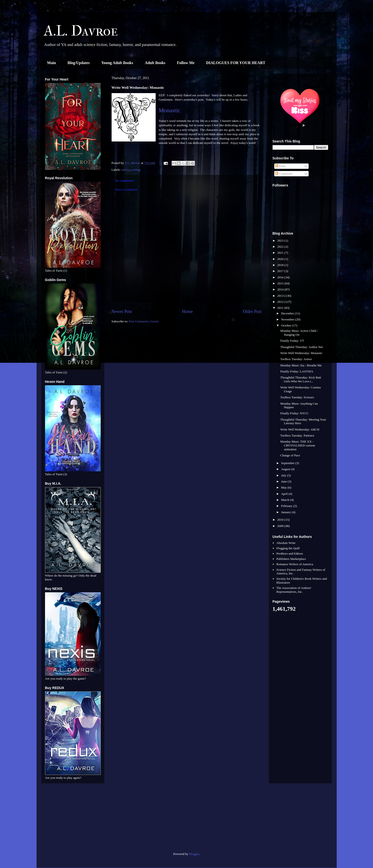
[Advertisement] (73, 820)
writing (136, 170)
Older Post (252, 312)
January (286, 512)
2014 (281, 289)
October (286, 325)
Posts (280, 166)
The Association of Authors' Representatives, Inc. (294, 590)
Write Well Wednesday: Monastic (301, 353)
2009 (281, 526)
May (284, 487)
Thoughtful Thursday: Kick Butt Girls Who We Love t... (301, 379)
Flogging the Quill (288, 548)
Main (52, 63)
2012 (281, 302)
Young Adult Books (117, 63)
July (284, 475)
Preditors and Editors (290, 553)
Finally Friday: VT (292, 341)
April (285, 494)
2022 (281, 247)
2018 (281, 265)
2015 (281, 283)
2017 (281, 271)
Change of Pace (290, 455)
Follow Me (186, 63)
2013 (281, 296)
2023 (281, 241)
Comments (284, 174)
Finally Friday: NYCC (294, 413)
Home (187, 312)
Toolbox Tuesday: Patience (297, 435)
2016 (281, 277)
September (288, 463)
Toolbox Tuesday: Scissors (297, 397)
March (285, 500)
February (287, 506)
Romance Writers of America (295, 564)
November (288, 319)
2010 (281, 520)
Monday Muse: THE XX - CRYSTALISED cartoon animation (298, 445)
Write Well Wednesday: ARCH (300, 429)
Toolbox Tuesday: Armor (296, 359)
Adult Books (155, 63)
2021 (281, 253)
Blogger (194, 854)
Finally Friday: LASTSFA (297, 371)
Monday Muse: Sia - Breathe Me (301, 365)
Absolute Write (286, 543)
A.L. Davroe (81, 31)
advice (126, 170)
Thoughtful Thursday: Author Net (302, 347)
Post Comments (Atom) (144, 321)
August (286, 469)
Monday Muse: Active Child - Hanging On (299, 333)
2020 (281, 259)
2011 (281, 308)
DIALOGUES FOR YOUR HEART (236, 63)
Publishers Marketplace (291, 559)
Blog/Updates (79, 63)
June (284, 481)
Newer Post (122, 312)
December (288, 313)
